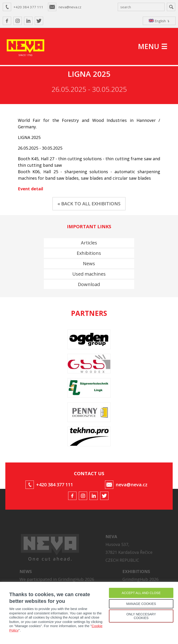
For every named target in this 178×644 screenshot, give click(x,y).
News (89, 263)
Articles (89, 243)
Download (89, 284)
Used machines (89, 274)
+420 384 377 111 (28, 7)
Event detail (30, 189)
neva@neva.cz (70, 7)
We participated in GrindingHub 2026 (57, 579)
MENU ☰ (153, 46)
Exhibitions (89, 253)
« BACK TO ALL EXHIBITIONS (89, 204)
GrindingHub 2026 (140, 579)
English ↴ (159, 21)
